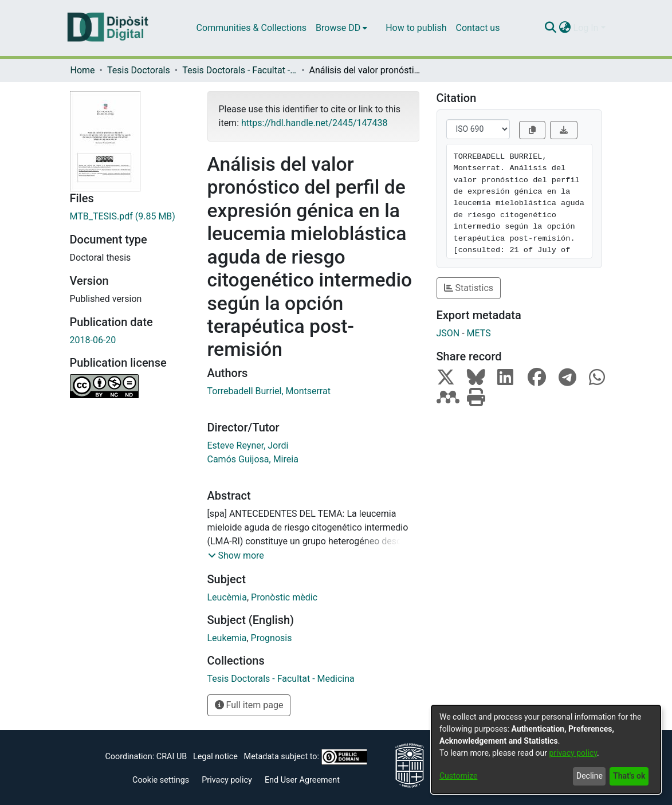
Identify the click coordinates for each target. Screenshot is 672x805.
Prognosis (272, 638)
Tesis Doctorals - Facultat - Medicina (239, 70)
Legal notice (215, 757)
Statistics (469, 288)
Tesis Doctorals (139, 70)
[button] (236, 556)
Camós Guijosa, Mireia (253, 459)
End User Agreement (302, 780)
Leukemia (227, 638)
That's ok (629, 776)
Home (83, 70)
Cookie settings (161, 780)
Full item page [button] (249, 705)
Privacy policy (227, 780)
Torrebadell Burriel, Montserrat (269, 391)
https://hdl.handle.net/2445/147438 (314, 123)
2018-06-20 (93, 340)
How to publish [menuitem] (416, 28)
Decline (590, 776)
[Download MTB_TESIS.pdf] (130, 217)
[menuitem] (341, 28)
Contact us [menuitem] (478, 28)
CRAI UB (172, 757)
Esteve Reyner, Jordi (248, 445)
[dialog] (546, 749)
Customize (458, 776)
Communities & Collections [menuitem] (251, 28)
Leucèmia (227, 597)
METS (479, 333)
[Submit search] (551, 28)
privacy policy (573, 753)
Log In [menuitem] (586, 28)
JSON (448, 333)
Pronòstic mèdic (284, 597)
